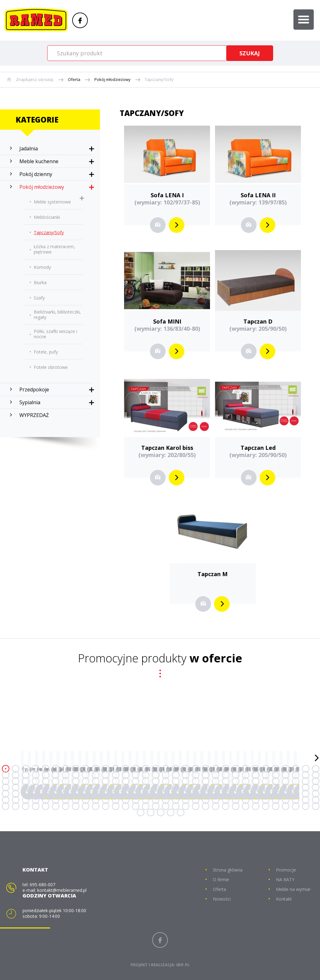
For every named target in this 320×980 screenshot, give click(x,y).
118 (216, 787)
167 (66, 800)
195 (26, 806)
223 (306, 806)
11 (106, 769)
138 (96, 794)
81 (166, 781)
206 (136, 806)
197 (46, 806)
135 (66, 794)
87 (226, 781)
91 (266, 781)
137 (86, 794)
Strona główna (228, 870)
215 (226, 806)
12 (116, 769)
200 (76, 806)
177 (166, 800)
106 (96, 787)
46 (136, 775)
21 (206, 769)
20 (196, 769)
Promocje (286, 870)
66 (16, 781)
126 (296, 787)
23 (226, 769)
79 (146, 781)
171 (106, 800)
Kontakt (284, 899)
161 (6, 800)
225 (141, 812)
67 (26, 781)
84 (196, 781)
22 (216, 769)
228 (171, 812)
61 (286, 775)
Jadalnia (29, 148)
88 (236, 781)
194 (16, 806)
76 (116, 781)
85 (206, 781)
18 (176, 769)
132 (36, 794)
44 (116, 775)
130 (16, 794)
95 (306, 781)
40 (76, 775)
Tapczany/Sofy (159, 80)
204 (116, 806)
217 (246, 806)
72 (76, 781)
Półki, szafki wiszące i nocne (55, 334)
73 (86, 781)
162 (16, 800)
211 (186, 806)
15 (146, 769)
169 (86, 800)
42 (96, 775)
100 (36, 787)
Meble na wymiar (293, 889)
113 (166, 787)
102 (56, 787)
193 (6, 806)
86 (216, 781)
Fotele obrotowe (51, 367)
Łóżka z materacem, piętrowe (54, 249)
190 (296, 800)
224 (316, 806)
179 (186, 800)
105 (86, 787)
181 (206, 800)
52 (196, 775)
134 (56, 794)
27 (266, 769)
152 (236, 794)
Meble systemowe (52, 202)
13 (126, 769)
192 (316, 800)
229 (181, 812)
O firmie (221, 879)
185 (246, 800)
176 (156, 800)
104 (76, 787)
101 (46, 787)
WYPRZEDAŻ (34, 415)
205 (126, 806)
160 (316, 794)
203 (106, 806)
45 (126, 775)
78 (136, 781)
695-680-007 (42, 885)
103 (66, 787)
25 (246, 769)
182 (216, 800)
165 (46, 800)
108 (116, 787)
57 (246, 775)
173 (126, 800)
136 (76, 794)
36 (36, 775)
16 (156, 769)
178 (176, 800)
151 (226, 794)
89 (246, 781)
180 (196, 800)
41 (86, 775)
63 (306, 775)
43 (106, 775)
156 (276, 794)
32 (316, 769)
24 (236, 769)
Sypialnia (30, 402)
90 (256, 781)
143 (146, 794)
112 (156, 787)
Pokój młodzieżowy (112, 80)
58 (256, 775)
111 (146, 787)
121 (246, 787)
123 (266, 787)
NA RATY (285, 879)
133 (46, 794)
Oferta (74, 80)
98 (16, 787)
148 (196, 794)
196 (36, 806)
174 (136, 800)
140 (116, 794)
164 (36, 800)
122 (256, 787)
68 (36, 781)
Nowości (222, 899)
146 (176, 794)
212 (196, 806)
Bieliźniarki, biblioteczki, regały (57, 314)
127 (306, 787)
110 (136, 787)
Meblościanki (47, 217)
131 (26, 794)
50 (176, 775)
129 (6, 794)
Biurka (40, 282)
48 (156, 775)
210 (176, 806)
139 (106, 794)
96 (316, 781)
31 (306, 769)
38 (56, 775)
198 (56, 806)
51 (186, 775)
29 (286, 769)
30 (296, 769)
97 (6, 787)
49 (166, 775)
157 (286, 794)
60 (276, 775)
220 (276, 806)
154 (256, 794)
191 (306, 800)
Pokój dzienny (36, 174)
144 (156, 794)
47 (146, 775)
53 (206, 775)
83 (186, 781)
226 (151, 812)
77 (126, 781)
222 (296, 806)
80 (156, 781)
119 (226, 787)
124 (276, 787)
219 (266, 806)
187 (266, 800)
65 (6, 781)
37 (46, 775)
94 (296, 781)
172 (116, 800)
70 (56, 781)
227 (161, 812)
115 (186, 787)
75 (106, 781)
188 (276, 800)
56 (236, 775)
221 (286, 806)
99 (26, 787)
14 (136, 769)
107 (106, 787)
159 (306, 794)
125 (286, 787)
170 (96, 800)
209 (166, 806)
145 (166, 794)
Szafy (39, 298)
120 (236, 787)
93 (286, 781)
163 (26, 800)
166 (56, 800)
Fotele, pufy (46, 352)
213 (206, 806)
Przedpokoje (34, 389)
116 (196, 787)
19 (186, 769)
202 (96, 806)
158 (296, 794)
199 (66, 806)
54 (216, 775)
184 (236, 800)
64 (316, 775)
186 (256, 800)
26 (256, 769)
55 (226, 775)
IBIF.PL (183, 965)
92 (276, 781)
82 (176, 781)
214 (216, 806)
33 (6, 775)
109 (126, 787)
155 (266, 794)
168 (76, 800)
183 (226, 800)
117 (206, 787)
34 (16, 775)
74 (96, 781)
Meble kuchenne (39, 161)
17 (166, 769)
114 (176, 787)
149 (206, 794)
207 (146, 806)
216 (236, 806)
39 (66, 775)
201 (86, 806)
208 (156, 806)
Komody (42, 267)
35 (26, 775)
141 (126, 794)
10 (96, 769)
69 (46, 781)
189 (286, 800)
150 (216, 794)
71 (66, 781)
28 (276, 769)
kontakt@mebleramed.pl (62, 890)
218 (256, 806)
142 (136, 794)
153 (246, 794)
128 (316, 787)
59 (266, 775)
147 (186, 794)
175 (146, 800)
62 (296, 775)
